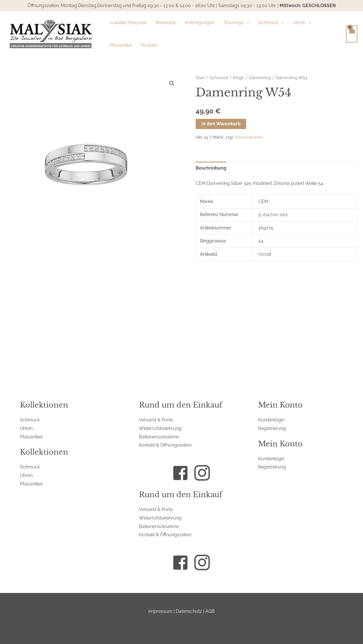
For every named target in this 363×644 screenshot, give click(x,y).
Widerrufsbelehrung (160, 428)
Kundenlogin (271, 420)
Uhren (26, 428)
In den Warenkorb (221, 124)
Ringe (239, 78)
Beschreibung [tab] (211, 168)
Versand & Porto (156, 420)
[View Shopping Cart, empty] (352, 34)
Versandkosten (249, 137)
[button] (246, 23)
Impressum (160, 611)
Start (200, 78)
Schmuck (219, 78)
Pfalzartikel (31, 437)
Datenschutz (189, 611)
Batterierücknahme (159, 437)
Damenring (260, 78)
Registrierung (272, 428)
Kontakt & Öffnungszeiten (165, 445)
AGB (210, 611)
